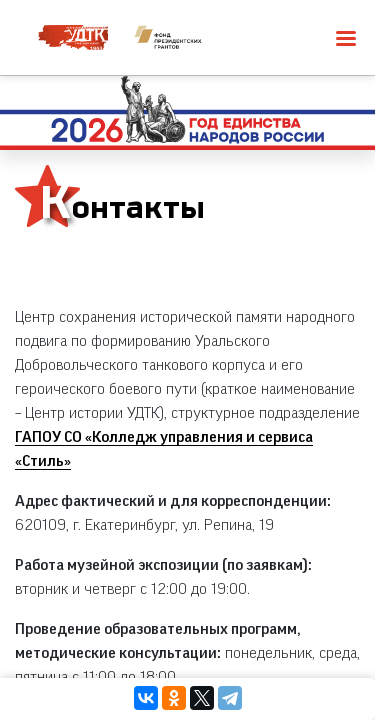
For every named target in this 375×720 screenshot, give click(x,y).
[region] (187, 360)
